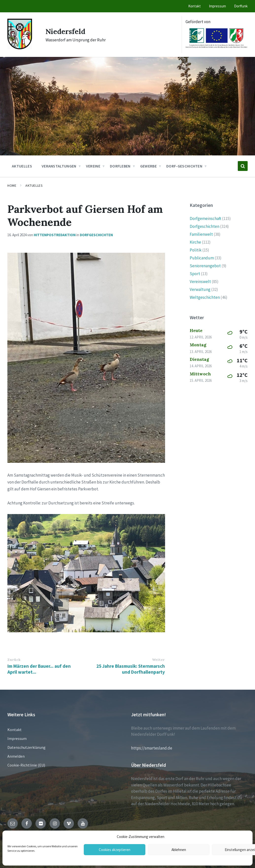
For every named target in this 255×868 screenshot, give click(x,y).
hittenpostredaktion (55, 235)
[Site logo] (20, 48)
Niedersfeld (66, 31)
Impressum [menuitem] (217, 6)
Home (12, 185)
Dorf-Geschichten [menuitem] (184, 166)
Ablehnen (179, 850)
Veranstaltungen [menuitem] (59, 166)
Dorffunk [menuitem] (241, 6)
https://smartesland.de (152, 748)
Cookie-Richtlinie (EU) (26, 765)
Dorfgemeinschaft (205, 218)
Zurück (14, 660)
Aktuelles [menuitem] (22, 166)
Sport (195, 274)
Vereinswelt (200, 282)
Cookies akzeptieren (115, 850)
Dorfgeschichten (96, 235)
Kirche (195, 242)
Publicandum (202, 258)
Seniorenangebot (205, 266)
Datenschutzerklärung (26, 747)
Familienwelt (201, 234)
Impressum (17, 738)
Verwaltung (200, 289)
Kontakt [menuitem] (195, 6)
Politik (196, 250)
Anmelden (16, 756)
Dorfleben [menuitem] (120, 166)
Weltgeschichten (205, 297)
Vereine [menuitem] (93, 166)
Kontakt (15, 730)
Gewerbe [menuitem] (148, 166)
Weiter (158, 660)
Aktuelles (34, 185)
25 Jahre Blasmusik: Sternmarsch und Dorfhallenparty (131, 669)
